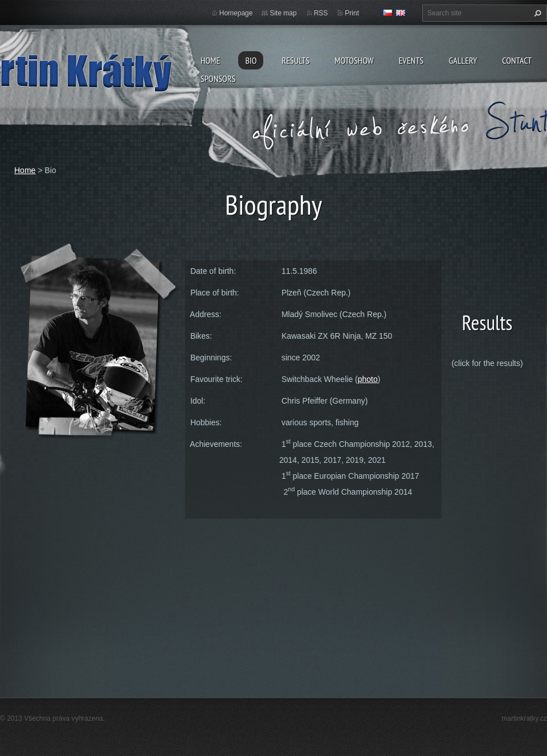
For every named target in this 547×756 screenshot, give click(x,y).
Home (210, 60)
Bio (251, 60)
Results (295, 60)
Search (536, 13)
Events (411, 60)
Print (352, 13)
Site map (283, 13)
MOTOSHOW (354, 60)
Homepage (236, 13)
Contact (517, 60)
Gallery (463, 60)
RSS (321, 13)
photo (368, 379)
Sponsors (218, 79)
